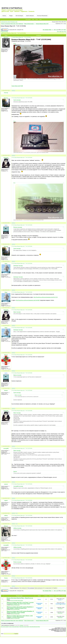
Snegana (21, 625)
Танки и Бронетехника (29, 24)
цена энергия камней (5, 627)
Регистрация (28, 19)
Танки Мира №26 (17, 86)
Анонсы (4, 16)
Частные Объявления (42, 16)
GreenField (60, 609)
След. (65, 30)
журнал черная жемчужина (14, 627)
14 (61, 30)
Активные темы (14, 22)
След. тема (64, 32)
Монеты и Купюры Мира (15, 605)
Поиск (37, 19)
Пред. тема (59, 32)
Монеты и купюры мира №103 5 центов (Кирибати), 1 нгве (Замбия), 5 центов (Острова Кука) (20, 607)
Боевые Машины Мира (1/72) (42, 24)
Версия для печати (4, 32)
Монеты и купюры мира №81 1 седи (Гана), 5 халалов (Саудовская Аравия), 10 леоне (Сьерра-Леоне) (20, 603)
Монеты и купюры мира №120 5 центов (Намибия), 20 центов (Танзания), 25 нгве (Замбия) (20, 612)
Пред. (50, 30)
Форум (11, 16)
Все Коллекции (19, 16)
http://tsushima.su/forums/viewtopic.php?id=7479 (46, 297)
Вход (40, 19)
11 (56, 30)
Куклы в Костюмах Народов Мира (17, 600)
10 (54, 30)
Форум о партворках (12, 8)
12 (58, 30)
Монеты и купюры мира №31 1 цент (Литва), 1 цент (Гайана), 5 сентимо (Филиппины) (20, 616)
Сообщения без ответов (6, 22)
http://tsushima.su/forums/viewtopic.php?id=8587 (28, 300)
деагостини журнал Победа (24, 627)
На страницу (46, 30)
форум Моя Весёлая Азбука (35, 627)
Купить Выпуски (30, 16)
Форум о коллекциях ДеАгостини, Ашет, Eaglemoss (12, 24)
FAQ (33, 19)
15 (62, 30)
